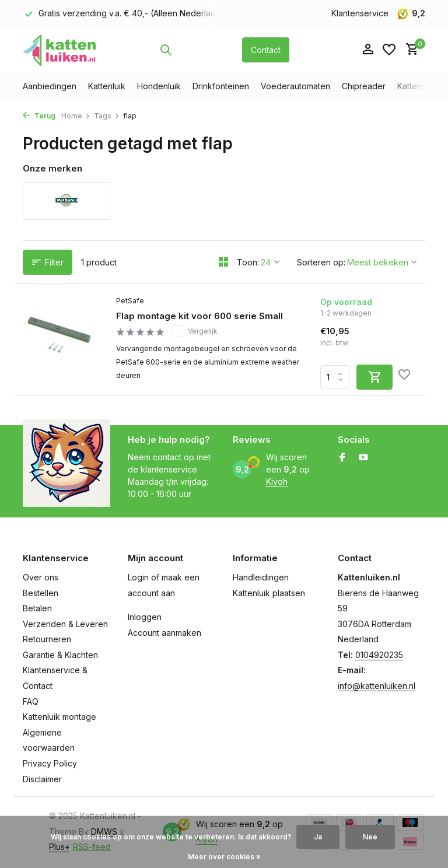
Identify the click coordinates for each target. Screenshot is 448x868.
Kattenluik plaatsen (269, 593)
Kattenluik (107, 86)
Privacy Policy (50, 763)
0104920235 (379, 655)
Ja (318, 837)
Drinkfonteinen (221, 86)
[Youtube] (363, 458)
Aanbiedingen (50, 86)
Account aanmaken (164, 633)
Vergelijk (195, 331)
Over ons (41, 577)
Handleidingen (261, 577)
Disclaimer (42, 779)
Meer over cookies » (224, 857)
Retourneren (47, 639)
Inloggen (145, 617)
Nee (370, 837)
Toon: (248, 262)
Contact (266, 50)
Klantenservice (360, 13)
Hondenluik (159, 86)
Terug (39, 116)
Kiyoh (277, 482)
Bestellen (41, 593)
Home (76, 116)
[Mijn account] (368, 50)
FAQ (31, 701)
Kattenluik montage (60, 717)
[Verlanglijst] (389, 50)
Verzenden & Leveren (65, 624)
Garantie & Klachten (60, 655)
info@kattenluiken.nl (377, 686)
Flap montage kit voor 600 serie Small (199, 316)
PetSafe (130, 301)
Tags (107, 116)
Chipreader (364, 86)
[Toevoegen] (374, 377)
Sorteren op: (321, 262)
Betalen (37, 608)
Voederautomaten (295, 86)
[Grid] (223, 262)
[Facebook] (342, 458)
